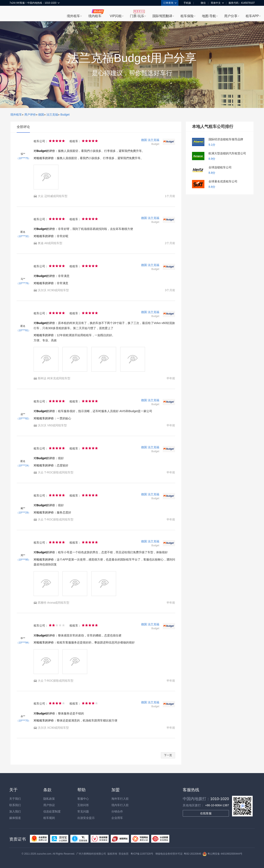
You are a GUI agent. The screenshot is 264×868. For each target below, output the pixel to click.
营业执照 (124, 854)
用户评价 (30, 115)
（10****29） (23, 513)
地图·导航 (209, 16)
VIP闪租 (116, 16)
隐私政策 (49, 799)
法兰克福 (52, 115)
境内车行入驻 (120, 805)
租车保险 (187, 16)
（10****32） (23, 236)
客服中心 (83, 799)
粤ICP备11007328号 (142, 854)
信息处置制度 (52, 811)
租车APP (252, 16)
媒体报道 (15, 818)
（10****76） (23, 283)
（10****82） (23, 419)
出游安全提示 (86, 818)
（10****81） (23, 330)
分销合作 (117, 811)
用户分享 (231, 16)
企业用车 (117, 818)
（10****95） (23, 560)
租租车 (15, 14)
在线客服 (206, 813)
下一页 (168, 755)
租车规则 (49, 818)
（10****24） (23, 466)
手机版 (186, 3)
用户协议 (49, 805)
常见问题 (83, 811)
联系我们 (15, 805)
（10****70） (23, 721)
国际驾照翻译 (162, 16)
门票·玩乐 (137, 16)
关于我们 (15, 799)
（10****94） (23, 643)
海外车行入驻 (120, 799)
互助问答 (83, 805)
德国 (41, 115)
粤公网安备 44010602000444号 (222, 854)
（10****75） (23, 158)
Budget (65, 115)
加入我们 (15, 811)
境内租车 (95, 16)
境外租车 (73, 16)
